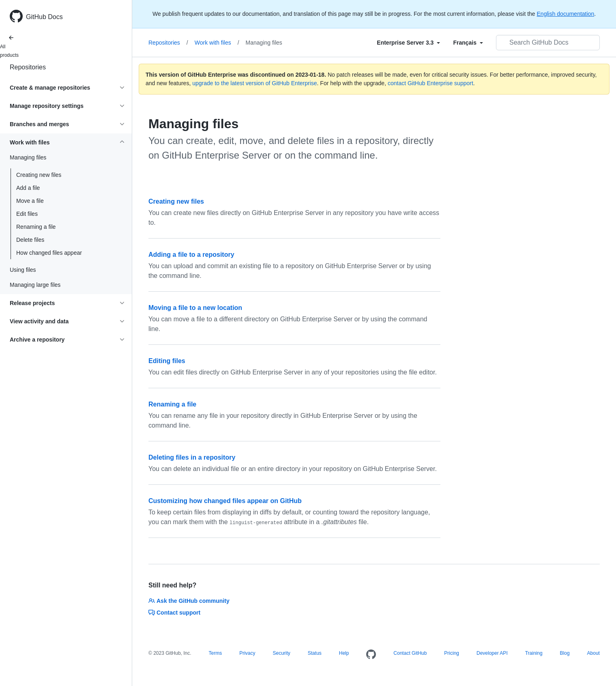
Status (315, 653)
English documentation (566, 14)
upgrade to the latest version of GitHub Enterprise (254, 83)
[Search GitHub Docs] (548, 43)
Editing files (167, 361)
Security (281, 653)
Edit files (27, 214)
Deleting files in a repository (192, 457)
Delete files (30, 240)
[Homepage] (371, 655)
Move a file (30, 201)
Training (534, 653)
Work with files (217, 43)
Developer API (492, 653)
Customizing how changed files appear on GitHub (225, 501)
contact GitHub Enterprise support (430, 83)
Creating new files (39, 175)
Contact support (174, 613)
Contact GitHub (410, 653)
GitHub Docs (44, 17)
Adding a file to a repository (191, 255)
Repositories (28, 67)
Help (344, 653)
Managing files (264, 43)
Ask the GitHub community (189, 601)
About (593, 653)
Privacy (247, 653)
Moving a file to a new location (195, 308)
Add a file (28, 188)
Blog (565, 653)
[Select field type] (408, 43)
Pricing (452, 653)
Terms (216, 653)
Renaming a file (36, 227)
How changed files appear (49, 253)
